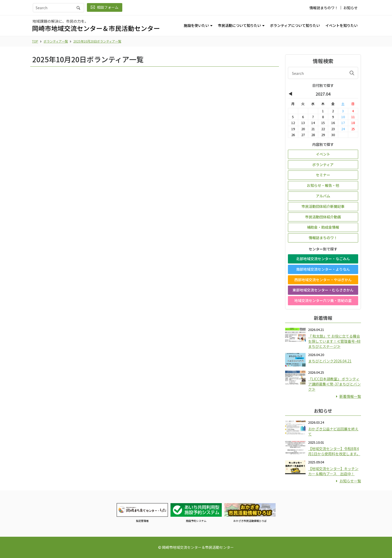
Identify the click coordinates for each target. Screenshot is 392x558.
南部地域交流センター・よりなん (323, 269)
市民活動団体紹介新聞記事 (323, 206)
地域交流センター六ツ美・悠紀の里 (323, 300)
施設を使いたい (196, 25)
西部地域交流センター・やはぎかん (323, 280)
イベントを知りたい (341, 25)
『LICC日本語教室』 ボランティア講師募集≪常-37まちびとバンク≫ (334, 384)
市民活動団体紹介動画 (323, 217)
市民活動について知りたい (239, 25)
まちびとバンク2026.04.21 (330, 361)
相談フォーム (105, 7)
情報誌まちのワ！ (324, 8)
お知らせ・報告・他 (323, 185)
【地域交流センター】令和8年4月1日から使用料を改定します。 (334, 451)
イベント (323, 154)
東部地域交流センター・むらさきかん (323, 290)
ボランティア (323, 165)
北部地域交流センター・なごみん (323, 259)
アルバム (323, 196)
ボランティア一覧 (56, 41)
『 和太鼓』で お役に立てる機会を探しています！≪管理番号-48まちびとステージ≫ (334, 341)
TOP (35, 41)
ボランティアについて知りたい (295, 25)
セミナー (323, 175)
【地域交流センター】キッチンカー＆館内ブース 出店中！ (333, 471)
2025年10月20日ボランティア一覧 (97, 41)
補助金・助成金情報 (323, 227)
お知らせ (350, 8)
